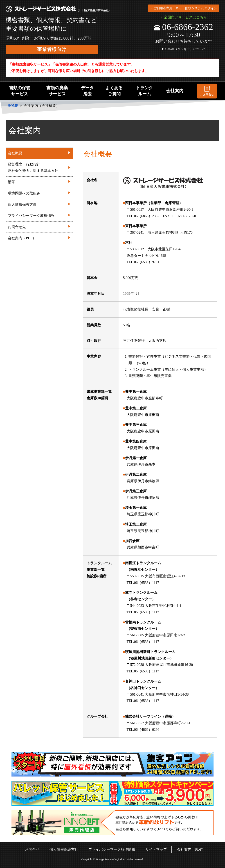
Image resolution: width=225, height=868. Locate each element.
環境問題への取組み (39, 193)
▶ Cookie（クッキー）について (184, 49)
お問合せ (32, 849)
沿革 (39, 182)
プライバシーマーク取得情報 (39, 215)
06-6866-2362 (184, 27)
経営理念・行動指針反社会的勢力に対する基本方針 (39, 167)
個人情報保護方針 (39, 204)
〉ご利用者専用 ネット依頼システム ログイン (184, 8)
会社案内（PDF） (39, 238)
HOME (13, 106)
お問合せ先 (39, 226)
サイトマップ (156, 849)
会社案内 (175, 91)
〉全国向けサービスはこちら (184, 17)
